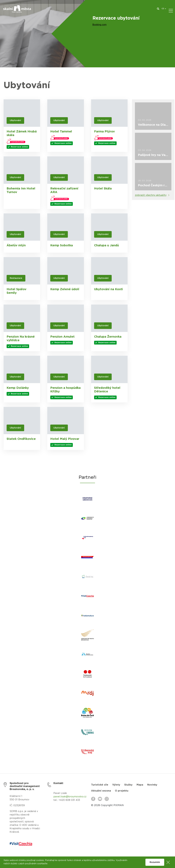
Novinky (152, 785)
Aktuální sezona (101, 791)
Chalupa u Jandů (106, 245)
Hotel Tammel (61, 132)
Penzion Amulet (62, 337)
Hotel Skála (103, 189)
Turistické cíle (100, 785)
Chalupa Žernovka (108, 337)
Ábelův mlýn (16, 245)
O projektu (122, 791)
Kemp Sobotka (62, 245)
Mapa (140, 785)
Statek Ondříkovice (21, 439)
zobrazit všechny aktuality (151, 195)
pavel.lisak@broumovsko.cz (70, 797)
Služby (128, 785)
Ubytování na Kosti (108, 289)
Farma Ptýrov (104, 132)
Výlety (116, 785)
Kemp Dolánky (18, 388)
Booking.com (100, 25)
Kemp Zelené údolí (65, 289)
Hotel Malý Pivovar (65, 439)
